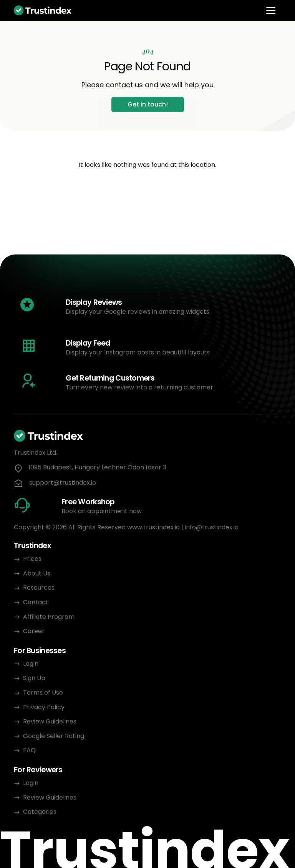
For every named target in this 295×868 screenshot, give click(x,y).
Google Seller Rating (54, 736)
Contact (36, 602)
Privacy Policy (45, 707)
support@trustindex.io (63, 483)
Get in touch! (148, 104)
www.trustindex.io (153, 527)
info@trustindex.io (212, 527)
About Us (37, 573)
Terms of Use (43, 693)
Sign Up (34, 678)
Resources (39, 588)
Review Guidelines (50, 721)
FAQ (29, 750)
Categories (40, 812)
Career (34, 631)
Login (31, 664)
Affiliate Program (49, 617)
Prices (32, 559)
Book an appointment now (102, 511)
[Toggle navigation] (271, 10)
